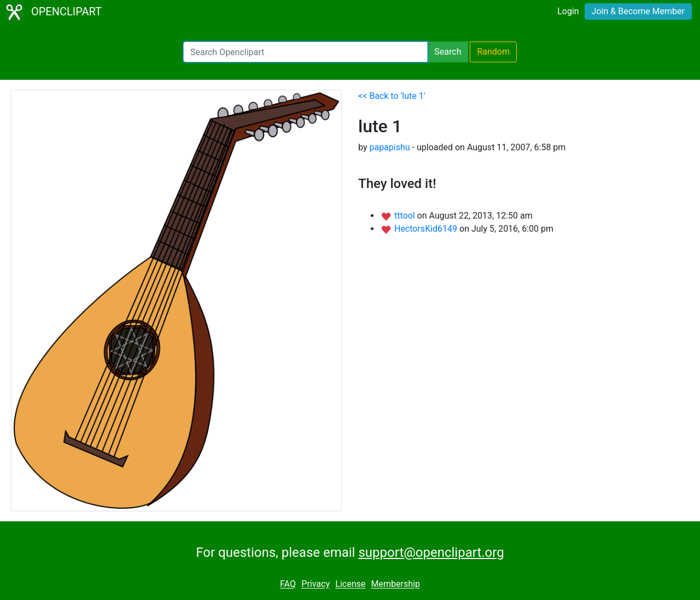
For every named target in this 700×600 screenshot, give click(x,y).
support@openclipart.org (431, 552)
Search (448, 52)
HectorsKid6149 (427, 229)
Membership (396, 584)
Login (568, 11)
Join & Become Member (638, 11)
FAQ (288, 584)
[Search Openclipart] (305, 52)
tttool (406, 216)
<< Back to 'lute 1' (392, 96)
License (350, 584)
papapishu (389, 147)
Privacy (316, 584)
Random (493, 52)
